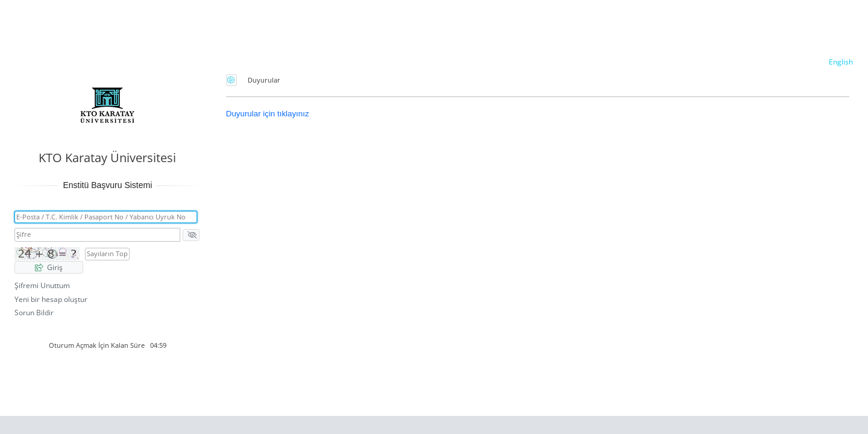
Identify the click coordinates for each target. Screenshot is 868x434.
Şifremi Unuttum (42, 286)
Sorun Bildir (34, 313)
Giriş (49, 267)
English (841, 62)
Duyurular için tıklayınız (268, 114)
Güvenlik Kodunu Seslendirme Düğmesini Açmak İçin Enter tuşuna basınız (232, 80)
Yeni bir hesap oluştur (51, 299)
